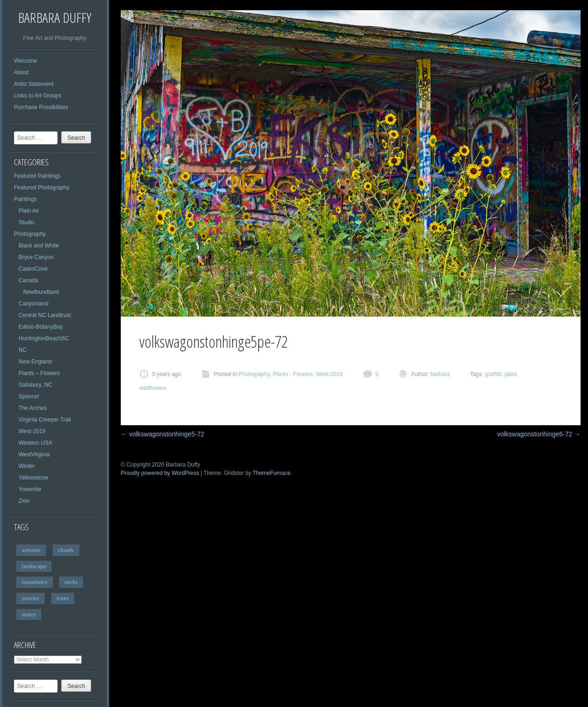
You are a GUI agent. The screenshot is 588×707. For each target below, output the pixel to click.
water (29, 614)
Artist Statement (34, 84)
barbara (440, 374)
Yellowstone (33, 478)
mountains (35, 582)
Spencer (29, 396)
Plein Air (29, 211)
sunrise (30, 598)
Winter (27, 466)
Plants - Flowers (293, 374)
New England (35, 362)
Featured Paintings (37, 176)
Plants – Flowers (39, 373)
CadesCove (33, 269)
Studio (26, 222)
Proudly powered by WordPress (160, 473)
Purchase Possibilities (41, 107)
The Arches (33, 408)
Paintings (25, 199)
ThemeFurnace (271, 473)
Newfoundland (41, 292)
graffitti (493, 374)
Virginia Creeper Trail (45, 420)
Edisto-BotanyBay (41, 327)
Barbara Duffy (55, 17)
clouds (66, 550)
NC (23, 350)
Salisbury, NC (35, 385)
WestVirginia (34, 454)
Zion (24, 501)
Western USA (35, 443)
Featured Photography (42, 188)
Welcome (26, 61)
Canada (28, 280)
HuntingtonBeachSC (44, 338)
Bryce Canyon (36, 257)
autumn (31, 550)
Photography (30, 234)
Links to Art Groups (38, 96)
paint (510, 374)
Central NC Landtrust (45, 315)
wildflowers (153, 388)
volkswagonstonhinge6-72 (539, 434)
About (21, 72)
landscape (34, 566)
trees (63, 598)
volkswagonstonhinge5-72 (163, 434)
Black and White (39, 246)
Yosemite (30, 489)
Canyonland (33, 304)
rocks (71, 582)
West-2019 (32, 431)
